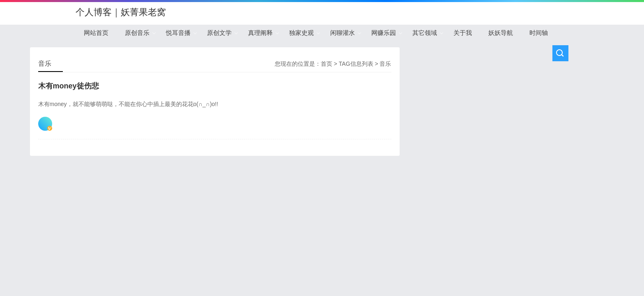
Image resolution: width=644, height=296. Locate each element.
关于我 (463, 33)
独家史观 (301, 33)
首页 (327, 64)
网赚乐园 (384, 33)
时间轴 (539, 33)
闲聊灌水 (343, 33)
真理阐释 (260, 33)
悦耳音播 (178, 33)
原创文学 (219, 33)
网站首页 (96, 33)
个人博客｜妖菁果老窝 (121, 12)
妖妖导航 (501, 33)
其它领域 (425, 33)
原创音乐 (137, 33)
